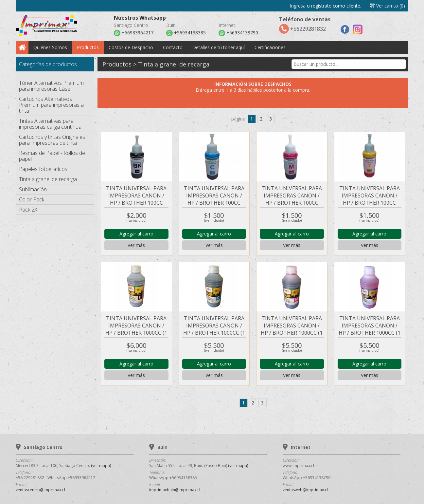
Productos (88, 47)
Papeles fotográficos (43, 169)
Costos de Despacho (131, 47)
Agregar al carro (136, 234)
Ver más (136, 245)
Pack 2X (28, 210)
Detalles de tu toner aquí (219, 47)
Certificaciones (270, 47)
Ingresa (298, 6)
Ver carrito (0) (387, 6)
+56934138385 (186, 33)
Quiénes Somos (50, 47)
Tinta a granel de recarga (48, 179)
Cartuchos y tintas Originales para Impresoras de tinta (52, 140)
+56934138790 (238, 33)
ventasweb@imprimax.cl (305, 490)
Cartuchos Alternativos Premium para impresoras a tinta (51, 105)
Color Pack (32, 199)
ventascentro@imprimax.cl (40, 490)
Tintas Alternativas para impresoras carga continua (50, 124)
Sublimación (33, 189)
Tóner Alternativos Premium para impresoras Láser (51, 86)
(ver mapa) (101, 466)
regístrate (321, 6)
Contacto (173, 47)
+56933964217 (134, 33)
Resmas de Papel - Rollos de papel (52, 156)
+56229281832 (305, 25)
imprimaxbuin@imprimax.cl (175, 490)
